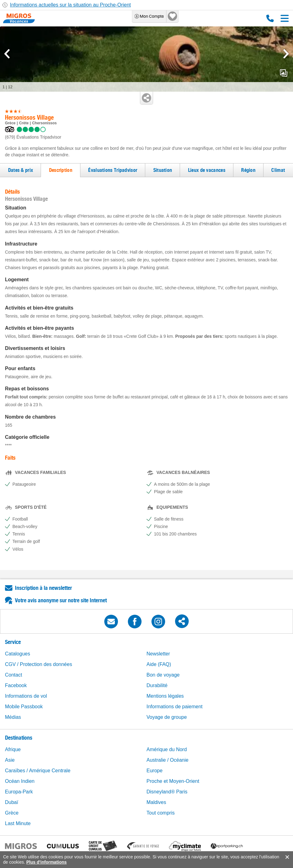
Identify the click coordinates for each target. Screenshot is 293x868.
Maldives (156, 802)
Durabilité (157, 685)
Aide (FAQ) (159, 664)
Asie (10, 760)
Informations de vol (26, 696)
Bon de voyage (163, 675)
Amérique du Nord (167, 749)
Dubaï (12, 802)
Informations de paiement (175, 707)
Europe (155, 771)
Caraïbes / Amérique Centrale (38, 771)
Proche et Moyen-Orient (173, 781)
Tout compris (161, 813)
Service (13, 642)
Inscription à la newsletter (43, 588)
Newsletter (158, 654)
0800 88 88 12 (270, 18)
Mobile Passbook (24, 707)
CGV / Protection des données (38, 664)
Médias (13, 717)
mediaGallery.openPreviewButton (284, 73)
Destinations (19, 738)
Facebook (16, 685)
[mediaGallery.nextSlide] (286, 54)
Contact (14, 675)
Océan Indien (20, 781)
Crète (24, 123)
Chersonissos (44, 123)
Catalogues (18, 654)
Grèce (10, 123)
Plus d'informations (47, 862)
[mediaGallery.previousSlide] (7, 54)
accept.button (287, 857)
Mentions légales (165, 696)
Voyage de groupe (167, 717)
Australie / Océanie (167, 760)
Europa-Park (19, 792)
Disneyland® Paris (167, 792)
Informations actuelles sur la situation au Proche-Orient (70, 5)
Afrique (13, 749)
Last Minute (18, 823)
